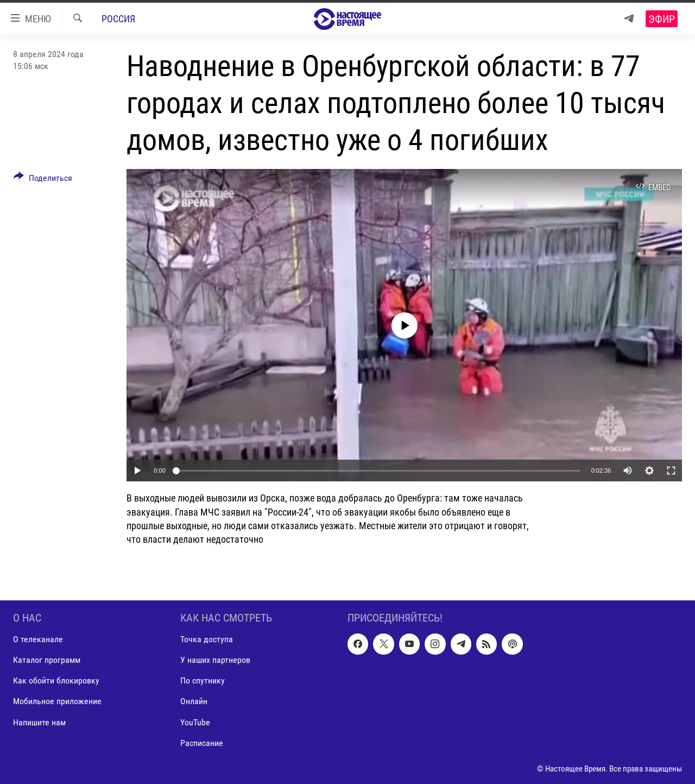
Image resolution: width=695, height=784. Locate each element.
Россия (118, 19)
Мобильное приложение (57, 702)
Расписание (202, 743)
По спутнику (203, 681)
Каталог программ (47, 660)
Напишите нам (39, 722)
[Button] (43, 180)
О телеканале (38, 639)
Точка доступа (207, 639)
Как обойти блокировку (56, 681)
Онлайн (194, 702)
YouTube (195, 722)
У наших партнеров (215, 660)
